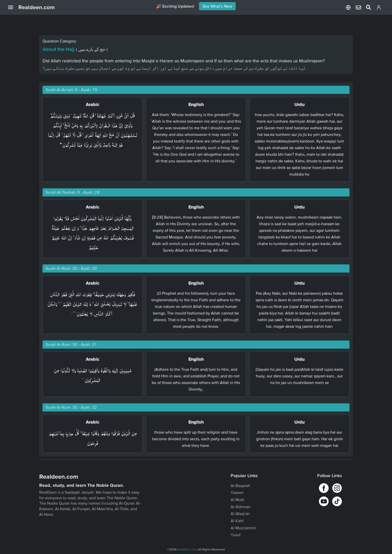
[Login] (379, 8)
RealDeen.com (187, 549)
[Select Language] (348, 7)
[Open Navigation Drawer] (13, 7)
